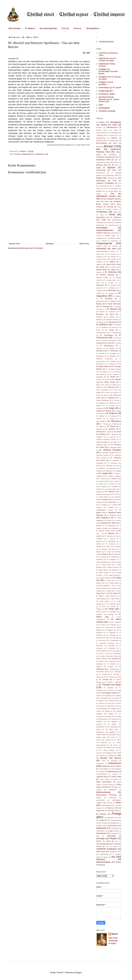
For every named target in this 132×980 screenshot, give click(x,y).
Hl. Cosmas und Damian (107, 340)
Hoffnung (111, 756)
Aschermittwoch (102, 133)
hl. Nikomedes (116, 554)
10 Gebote (100, 122)
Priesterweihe (109, 818)
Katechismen (15, 28)
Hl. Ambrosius (111, 272)
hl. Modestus (110, 544)
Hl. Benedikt (105, 306)
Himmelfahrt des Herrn (106, 249)
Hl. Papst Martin (113, 583)
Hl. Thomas (104, 679)
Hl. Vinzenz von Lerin (104, 703)
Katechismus (115, 763)
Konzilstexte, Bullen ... (108, 94)
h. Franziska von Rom (114, 238)
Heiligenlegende (27, 154)
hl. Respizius (111, 648)
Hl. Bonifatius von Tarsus (108, 327)
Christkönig (113, 155)
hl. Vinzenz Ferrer (113, 701)
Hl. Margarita (111, 515)
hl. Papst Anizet (105, 565)
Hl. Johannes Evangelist (110, 450)
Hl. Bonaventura (112, 322)
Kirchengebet (104, 769)
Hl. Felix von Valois (110, 385)
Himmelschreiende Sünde (105, 251)
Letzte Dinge (116, 777)
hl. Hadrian (100, 416)
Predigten (30, 28)
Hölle (119, 755)
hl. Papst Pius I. (110, 591)
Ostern (118, 803)
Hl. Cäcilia (110, 330)
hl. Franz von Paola (110, 393)
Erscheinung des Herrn (106, 170)
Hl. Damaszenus (107, 346)
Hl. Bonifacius (102, 325)
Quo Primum (103, 823)
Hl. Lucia (118, 502)
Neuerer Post (14, 244)
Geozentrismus (113, 225)
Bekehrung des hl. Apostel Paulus (108, 140)
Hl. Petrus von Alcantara (108, 625)
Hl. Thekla (103, 674)
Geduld (109, 222)
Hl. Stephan (111, 664)
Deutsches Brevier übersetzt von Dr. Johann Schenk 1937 (109, 99)
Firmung (110, 207)
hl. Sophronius (112, 661)
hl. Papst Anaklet (116, 562)
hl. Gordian (110, 406)
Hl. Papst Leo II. (110, 580)
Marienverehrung (103, 792)
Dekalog (99, 165)
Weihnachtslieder (103, 862)
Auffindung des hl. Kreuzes (105, 135)
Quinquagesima (116, 820)
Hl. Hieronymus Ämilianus (109, 424)
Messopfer (113, 798)
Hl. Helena (111, 419)
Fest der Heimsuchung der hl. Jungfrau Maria (109, 186)
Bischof (99, 147)
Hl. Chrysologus (106, 335)
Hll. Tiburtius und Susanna (112, 748)
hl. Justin (116, 481)
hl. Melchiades (111, 541)
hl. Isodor (108, 432)
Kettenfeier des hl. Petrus (112, 766)
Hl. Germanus (112, 403)
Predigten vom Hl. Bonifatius (106, 83)
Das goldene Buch (113, 162)
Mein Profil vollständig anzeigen (113, 941)
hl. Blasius (100, 322)
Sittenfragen (112, 836)
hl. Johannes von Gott (111, 466)
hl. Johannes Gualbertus (108, 452)
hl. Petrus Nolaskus (115, 622)
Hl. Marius (118, 520)
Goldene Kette (102, 233)
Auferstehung (114, 133)
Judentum (114, 761)
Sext (98, 836)
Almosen (99, 127)
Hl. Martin (113, 523)
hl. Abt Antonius (111, 259)
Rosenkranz (114, 825)
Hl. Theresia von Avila (114, 677)
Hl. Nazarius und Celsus (108, 549)
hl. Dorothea (112, 353)
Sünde (99, 841)
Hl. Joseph (103, 473)
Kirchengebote (116, 769)
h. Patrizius (103, 241)
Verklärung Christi (115, 852)
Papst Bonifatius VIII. (107, 805)
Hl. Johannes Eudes (114, 447)
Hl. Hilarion (100, 426)
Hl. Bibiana (111, 317)
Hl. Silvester (114, 659)
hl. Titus (109, 690)
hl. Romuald (115, 651)
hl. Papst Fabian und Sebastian (107, 570)
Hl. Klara (116, 494)
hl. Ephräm (112, 361)
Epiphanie (111, 168)
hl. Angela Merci (110, 280)
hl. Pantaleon (111, 560)
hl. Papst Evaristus (112, 567)
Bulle (98, 149)
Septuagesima (102, 833)
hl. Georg (115, 400)
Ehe (109, 165)
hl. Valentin (107, 696)
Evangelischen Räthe (112, 175)
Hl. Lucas (109, 502)
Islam (103, 761)
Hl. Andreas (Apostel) (105, 275)
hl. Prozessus (101, 640)
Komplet (101, 771)
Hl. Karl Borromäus (110, 489)
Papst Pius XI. (116, 811)
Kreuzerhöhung (101, 774)
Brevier (78, 28)
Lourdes (115, 779)
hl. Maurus (111, 539)
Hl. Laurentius (104, 499)
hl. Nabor (107, 546)
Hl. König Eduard (102, 497)
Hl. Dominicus (113, 351)
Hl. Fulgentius (110, 398)
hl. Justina (100, 484)
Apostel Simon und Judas (107, 130)
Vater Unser (101, 852)
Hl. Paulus (110, 609)
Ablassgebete (93, 28)
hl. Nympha (113, 557)
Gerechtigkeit (102, 228)
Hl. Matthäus (110, 533)
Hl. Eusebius (103, 372)
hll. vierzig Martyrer (107, 750)
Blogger (78, 973)
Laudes (115, 774)
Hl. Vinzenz (100, 701)
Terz (116, 841)
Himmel (115, 246)
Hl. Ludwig (102, 505)
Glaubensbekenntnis (105, 230)
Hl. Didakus (110, 348)
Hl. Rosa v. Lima (102, 653)
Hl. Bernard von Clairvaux (106, 312)
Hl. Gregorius (112, 413)
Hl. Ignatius (110, 429)
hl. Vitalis (108, 706)
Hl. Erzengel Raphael (114, 369)
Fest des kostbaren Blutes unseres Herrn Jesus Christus (109, 204)
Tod (107, 846)
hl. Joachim (111, 437)
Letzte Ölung (104, 779)
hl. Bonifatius (117, 325)
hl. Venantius (103, 698)
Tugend (115, 846)
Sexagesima (115, 833)
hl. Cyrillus (118, 343)
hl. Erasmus (111, 364)
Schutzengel (115, 828)
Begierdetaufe (101, 138)
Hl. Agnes (108, 264)
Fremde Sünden (112, 209)
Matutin (99, 798)
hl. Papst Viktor (114, 599)
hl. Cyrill (108, 343)
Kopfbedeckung (113, 771)
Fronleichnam (102, 212)
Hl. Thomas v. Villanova (113, 682)
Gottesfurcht (115, 233)
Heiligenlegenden (48, 28)
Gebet (112, 214)
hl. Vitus (116, 706)
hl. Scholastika (116, 653)
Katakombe (100, 763)
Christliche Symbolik (107, 111)
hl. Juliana (102, 479)
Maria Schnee (109, 785)
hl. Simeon (100, 661)
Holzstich (104, 758)
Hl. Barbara (117, 296)
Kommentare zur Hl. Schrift (110, 88)
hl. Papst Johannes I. (114, 575)
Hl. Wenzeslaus (101, 709)
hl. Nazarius (117, 546)
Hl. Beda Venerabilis (113, 304)
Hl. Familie (111, 377)
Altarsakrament (112, 127)
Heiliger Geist (101, 246)
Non (111, 803)
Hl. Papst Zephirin (103, 601)
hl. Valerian (117, 696)
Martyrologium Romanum (107, 795)
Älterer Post (84, 244)
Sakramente (101, 828)
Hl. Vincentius (114, 698)
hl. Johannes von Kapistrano (106, 468)
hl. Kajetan (103, 487)
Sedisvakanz (100, 831)
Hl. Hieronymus (115, 421)
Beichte (114, 138)
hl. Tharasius (117, 672)
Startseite (50, 244)
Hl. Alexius (112, 267)
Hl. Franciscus (110, 387)
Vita (47, 154)
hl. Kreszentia (116, 497)
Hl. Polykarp (111, 632)
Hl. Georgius (100, 403)
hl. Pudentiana (114, 640)
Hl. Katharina (110, 492)
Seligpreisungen (113, 831)
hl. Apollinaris (39, 154)
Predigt (116, 814)
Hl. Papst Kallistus (105, 578)
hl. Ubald (118, 690)
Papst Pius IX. (102, 811)
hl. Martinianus (110, 526)
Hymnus (118, 758)
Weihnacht (101, 859)
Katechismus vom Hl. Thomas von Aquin (107, 59)
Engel (98, 168)
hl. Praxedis (111, 635)
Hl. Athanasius (111, 290)
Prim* (119, 818)
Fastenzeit (111, 178)
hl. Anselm (110, 283)
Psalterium (103, 820)
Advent (104, 125)
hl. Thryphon (109, 688)
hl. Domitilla (100, 353)
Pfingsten (103, 814)
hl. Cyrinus (112, 254)
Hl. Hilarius (111, 426)
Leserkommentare (106, 42)
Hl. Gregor (110, 408)
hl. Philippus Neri (110, 630)
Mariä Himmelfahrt (104, 782)
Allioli (65, 28)
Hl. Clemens (117, 338)
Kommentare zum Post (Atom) (31, 248)
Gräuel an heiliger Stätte (106, 236)
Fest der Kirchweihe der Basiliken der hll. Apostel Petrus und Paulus (109, 191)
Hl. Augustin (110, 293)
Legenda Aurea (102, 777)
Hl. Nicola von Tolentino (113, 552)
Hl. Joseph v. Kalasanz (113, 476)
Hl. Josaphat (117, 471)
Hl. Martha (102, 523)
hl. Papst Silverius (109, 596)
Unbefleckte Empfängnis (107, 849)
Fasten (99, 178)
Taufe (108, 841)
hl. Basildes (112, 301)
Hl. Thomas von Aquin (110, 685)
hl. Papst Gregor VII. (104, 573)
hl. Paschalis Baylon (114, 604)
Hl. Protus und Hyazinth (111, 638)
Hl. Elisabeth (112, 356)
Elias (117, 165)
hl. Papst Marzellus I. (104, 586)
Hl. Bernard (112, 309)
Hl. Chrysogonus (115, 333)
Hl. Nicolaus (103, 554)
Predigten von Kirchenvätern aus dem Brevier (108, 72)
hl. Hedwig (112, 416)
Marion (115, 934)
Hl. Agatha (111, 262)
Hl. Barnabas (106, 299)
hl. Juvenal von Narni (114, 484)
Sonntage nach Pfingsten (107, 839)
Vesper (106, 857)
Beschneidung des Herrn (107, 143)
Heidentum (115, 241)
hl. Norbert (102, 557)
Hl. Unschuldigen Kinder (107, 693)
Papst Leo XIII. (113, 808)
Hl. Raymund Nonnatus (105, 643)
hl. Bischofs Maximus (111, 320)
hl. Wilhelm (113, 709)
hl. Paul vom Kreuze (107, 606)
